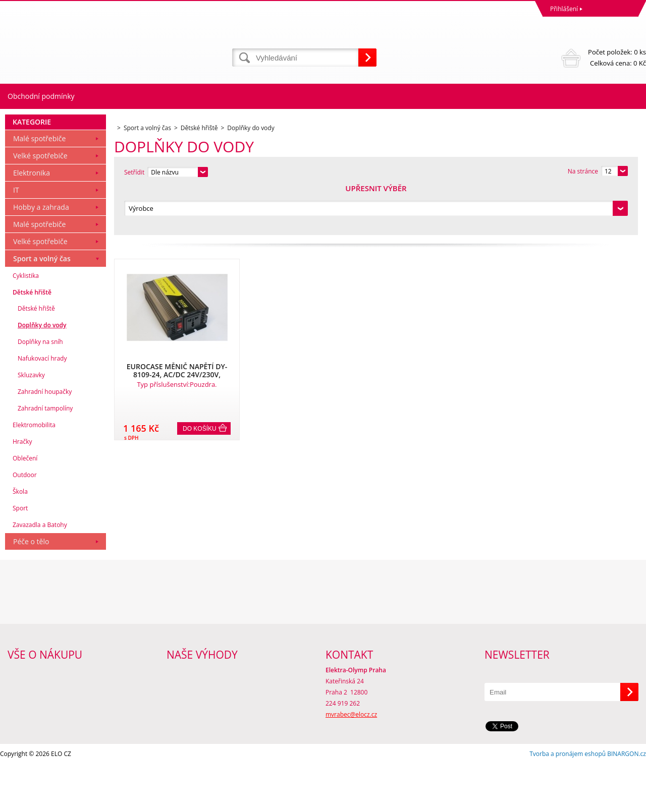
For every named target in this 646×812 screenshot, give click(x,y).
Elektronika (32, 221)
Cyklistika (26, 324)
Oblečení (25, 506)
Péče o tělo (31, 589)
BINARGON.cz (627, 802)
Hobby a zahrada (41, 255)
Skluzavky (31, 423)
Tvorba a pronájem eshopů (568, 802)
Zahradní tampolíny (45, 456)
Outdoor (25, 523)
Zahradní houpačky (45, 440)
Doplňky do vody (42, 373)
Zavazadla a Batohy (40, 573)
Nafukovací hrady (42, 406)
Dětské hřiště (32, 340)
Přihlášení (564, 9)
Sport (20, 556)
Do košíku (200, 381)
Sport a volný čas (42, 306)
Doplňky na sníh (40, 390)
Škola (20, 539)
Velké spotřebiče (40, 204)
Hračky (22, 489)
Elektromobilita (34, 473)
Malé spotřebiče (39, 186)
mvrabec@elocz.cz (351, 762)
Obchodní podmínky (41, 96)
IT (16, 238)
